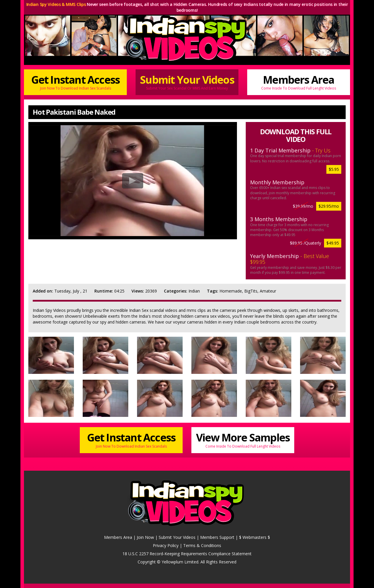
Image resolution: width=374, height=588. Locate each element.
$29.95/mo (329, 206)
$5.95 (334, 169)
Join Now (145, 537)
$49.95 (333, 243)
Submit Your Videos (187, 82)
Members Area (299, 82)
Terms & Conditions (202, 545)
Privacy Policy (166, 545)
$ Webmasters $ (254, 537)
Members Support (217, 537)
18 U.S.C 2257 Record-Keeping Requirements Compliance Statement (187, 554)
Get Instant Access (75, 82)
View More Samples (243, 440)
